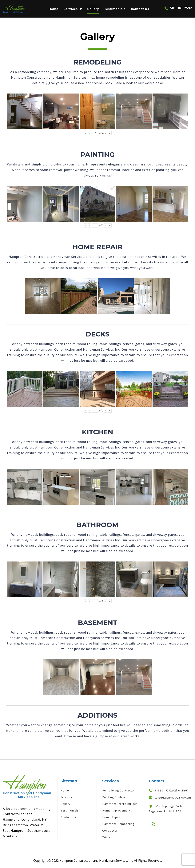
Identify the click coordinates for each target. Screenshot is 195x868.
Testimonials (115, 9)
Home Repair (111, 817)
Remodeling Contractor (119, 790)
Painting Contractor (116, 797)
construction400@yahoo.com (173, 797)
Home (53, 9)
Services (71, 9)
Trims (106, 837)
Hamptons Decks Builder (120, 804)
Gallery (93, 9)
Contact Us (140, 9)
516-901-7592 (181, 8)
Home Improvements (117, 810)
